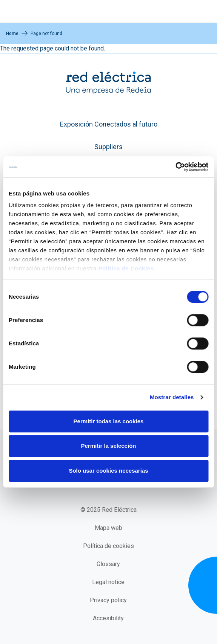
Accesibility (108, 618)
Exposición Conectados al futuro (109, 124)
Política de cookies (108, 546)
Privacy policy (108, 600)
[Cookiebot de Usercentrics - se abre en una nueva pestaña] (175, 167)
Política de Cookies (126, 268)
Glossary (108, 564)
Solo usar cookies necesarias (108, 471)
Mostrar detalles (172, 397)
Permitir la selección (109, 446)
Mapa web (108, 528)
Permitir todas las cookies (109, 421)
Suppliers (108, 147)
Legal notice (108, 582)
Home (12, 34)
